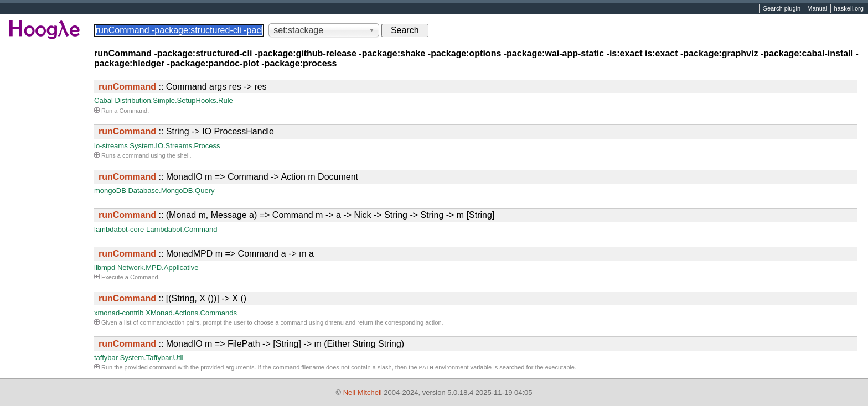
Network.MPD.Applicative (158, 267)
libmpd (105, 267)
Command (133, 111)
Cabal (104, 100)
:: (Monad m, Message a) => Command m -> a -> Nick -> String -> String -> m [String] (296, 215)
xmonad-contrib (119, 313)
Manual (817, 9)
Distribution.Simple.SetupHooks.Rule (174, 100)
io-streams (111, 146)
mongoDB (110, 191)
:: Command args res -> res (183, 87)
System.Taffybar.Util (152, 358)
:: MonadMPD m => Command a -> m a (206, 254)
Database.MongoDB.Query (171, 191)
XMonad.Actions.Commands (191, 313)
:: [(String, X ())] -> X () (172, 298)
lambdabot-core (119, 229)
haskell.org (848, 9)
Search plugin (782, 9)
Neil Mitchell (363, 392)
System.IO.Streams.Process (175, 146)
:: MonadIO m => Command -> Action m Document (228, 177)
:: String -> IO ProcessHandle (186, 131)
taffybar (106, 358)
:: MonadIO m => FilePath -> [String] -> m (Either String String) (251, 344)
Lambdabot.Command (182, 229)
